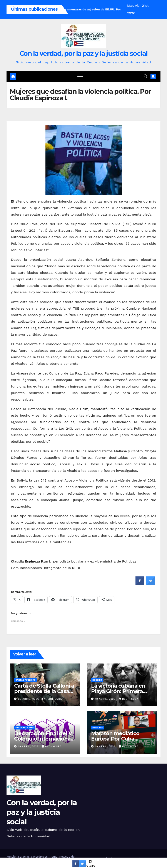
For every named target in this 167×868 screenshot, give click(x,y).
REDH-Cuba (52, 699)
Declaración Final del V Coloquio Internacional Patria (43, 739)
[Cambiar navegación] (80, 77)
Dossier (97, 680)
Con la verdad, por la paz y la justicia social (83, 54)
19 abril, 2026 (106, 699)
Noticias (98, 727)
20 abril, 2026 (29, 699)
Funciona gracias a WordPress (28, 857)
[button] (145, 77)
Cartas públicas (25, 680)
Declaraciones (25, 727)
